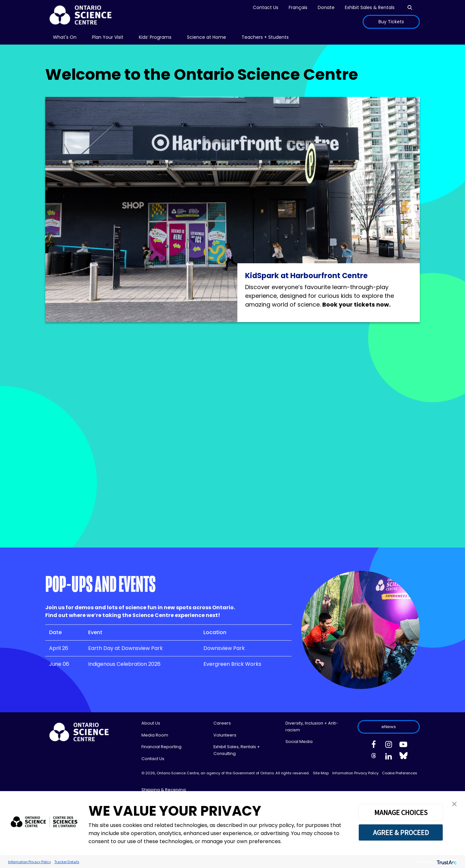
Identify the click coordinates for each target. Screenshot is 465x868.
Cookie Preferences (400, 773)
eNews (389, 727)
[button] (454, 804)
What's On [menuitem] (65, 37)
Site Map (321, 773)
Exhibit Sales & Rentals (370, 7)
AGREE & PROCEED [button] (401, 832)
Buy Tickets (391, 22)
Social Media (299, 742)
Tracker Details (67, 862)
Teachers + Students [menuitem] (265, 37)
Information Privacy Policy (355, 773)
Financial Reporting (161, 747)
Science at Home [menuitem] (207, 37)
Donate (326, 7)
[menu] (65, 37)
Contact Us (266, 7)
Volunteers (225, 735)
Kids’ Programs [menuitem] (155, 37)
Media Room (155, 735)
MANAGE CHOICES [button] (401, 812)
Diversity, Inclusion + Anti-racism (312, 726)
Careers (222, 723)
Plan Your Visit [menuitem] (108, 37)
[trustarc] (446, 862)
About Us (151, 723)
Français (298, 7)
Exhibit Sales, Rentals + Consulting (237, 750)
